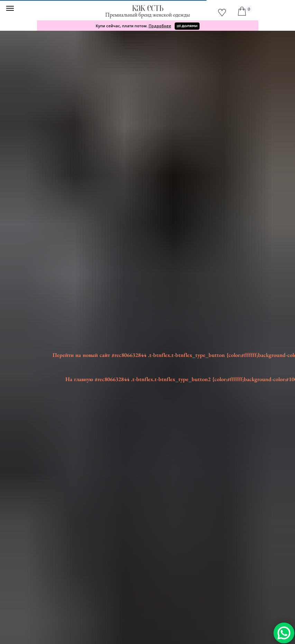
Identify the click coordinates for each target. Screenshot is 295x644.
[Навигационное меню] (10, 8)
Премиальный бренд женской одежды (147, 15)
